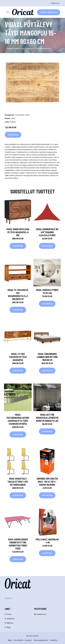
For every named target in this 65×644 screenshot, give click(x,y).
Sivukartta (53, 640)
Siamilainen (11, 619)
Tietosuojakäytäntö (41, 640)
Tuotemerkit (19, 115)
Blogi (8, 627)
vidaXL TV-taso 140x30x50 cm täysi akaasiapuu (18, 357)
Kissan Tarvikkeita (49, 12)
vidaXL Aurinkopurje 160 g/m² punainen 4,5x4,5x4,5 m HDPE (47, 232)
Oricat (9, 614)
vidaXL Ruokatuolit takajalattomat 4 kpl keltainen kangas (18, 482)
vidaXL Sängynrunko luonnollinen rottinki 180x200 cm (47, 357)
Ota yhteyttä (18, 640)
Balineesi (10, 623)
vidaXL (27, 115)
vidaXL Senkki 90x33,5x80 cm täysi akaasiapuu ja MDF (18, 232)
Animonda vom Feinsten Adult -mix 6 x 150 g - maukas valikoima (47, 482)
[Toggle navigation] (8, 12)
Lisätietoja (13, 135)
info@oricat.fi (55, 3)
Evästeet (28, 640)
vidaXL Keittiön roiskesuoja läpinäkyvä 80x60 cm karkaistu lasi (47, 418)
